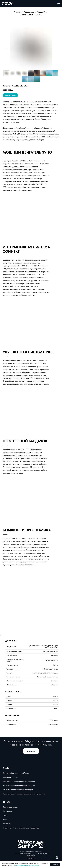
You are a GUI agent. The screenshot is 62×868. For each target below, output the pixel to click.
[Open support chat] (57, 858)
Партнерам (8, 811)
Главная (17, 12)
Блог (5, 820)
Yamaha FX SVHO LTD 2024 (31, 15)
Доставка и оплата (11, 807)
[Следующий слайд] (56, 49)
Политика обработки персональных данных (21, 828)
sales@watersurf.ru (31, 859)
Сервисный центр (10, 777)
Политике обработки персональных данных (26, 865)
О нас (6, 815)
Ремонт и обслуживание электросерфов (19, 785)
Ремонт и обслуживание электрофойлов (19, 781)
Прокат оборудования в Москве (16, 773)
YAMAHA (41, 12)
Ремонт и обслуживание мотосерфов (18, 790)
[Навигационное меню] (59, 4)
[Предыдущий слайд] (6, 49)
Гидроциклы (29, 12)
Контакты (7, 824)
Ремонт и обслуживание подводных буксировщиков (24, 794)
